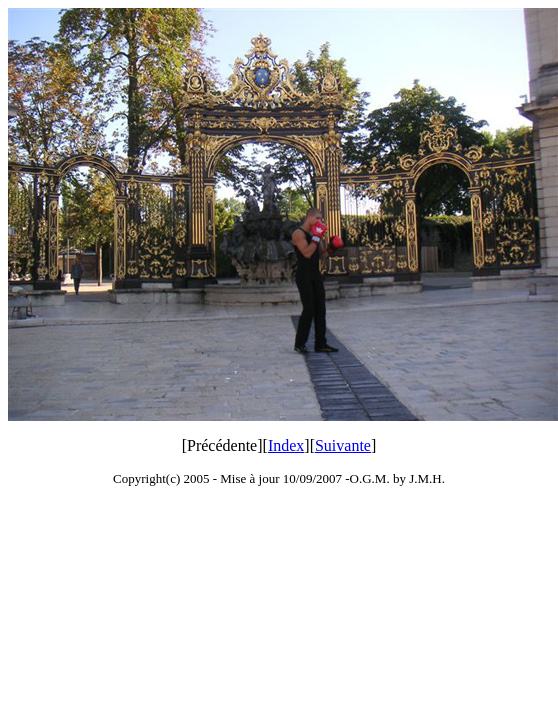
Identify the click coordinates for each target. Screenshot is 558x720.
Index (286, 445)
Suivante (343, 445)
